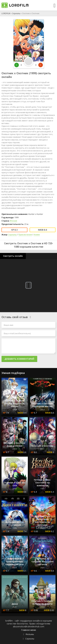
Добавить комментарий (19, 359)
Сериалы (16, 13)
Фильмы (30, 634)
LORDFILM (6, 13)
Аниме (37, 235)
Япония (13, 221)
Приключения (25, 235)
